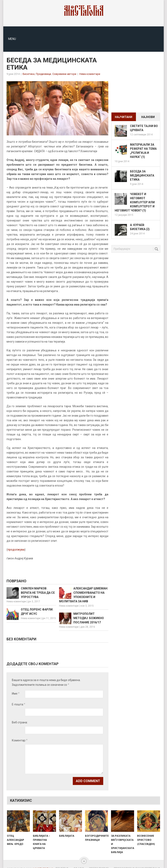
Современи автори (64, 74)
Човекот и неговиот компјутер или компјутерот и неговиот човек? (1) (135, 202)
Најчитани (124, 117)
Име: (16, 693)
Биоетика (29, 74)
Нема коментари (90, 74)
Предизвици (43, 74)
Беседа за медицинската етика (142, 175)
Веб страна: (20, 715)
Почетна (62, 861)
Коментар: (20, 733)
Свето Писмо (99, 861)
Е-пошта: (18, 704)
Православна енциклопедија (137, 861)
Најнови (148, 117)
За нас (79, 861)
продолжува (16, 550)
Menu (12, 39)
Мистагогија (43, 862)
